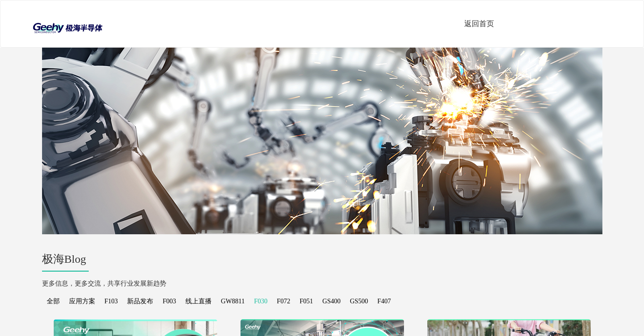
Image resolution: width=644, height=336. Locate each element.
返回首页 (479, 24)
